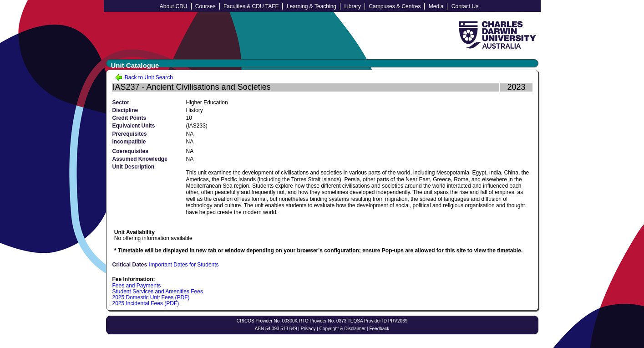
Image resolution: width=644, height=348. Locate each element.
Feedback (379, 329)
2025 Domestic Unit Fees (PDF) (151, 297)
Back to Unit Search (144, 77)
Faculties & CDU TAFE (251, 6)
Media (436, 6)
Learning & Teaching (312, 6)
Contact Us (465, 6)
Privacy (308, 329)
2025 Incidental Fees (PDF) (146, 303)
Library (352, 6)
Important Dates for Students (184, 265)
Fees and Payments (137, 286)
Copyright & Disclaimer (343, 329)
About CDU (174, 6)
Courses (205, 6)
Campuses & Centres (395, 6)
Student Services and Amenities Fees (158, 292)
